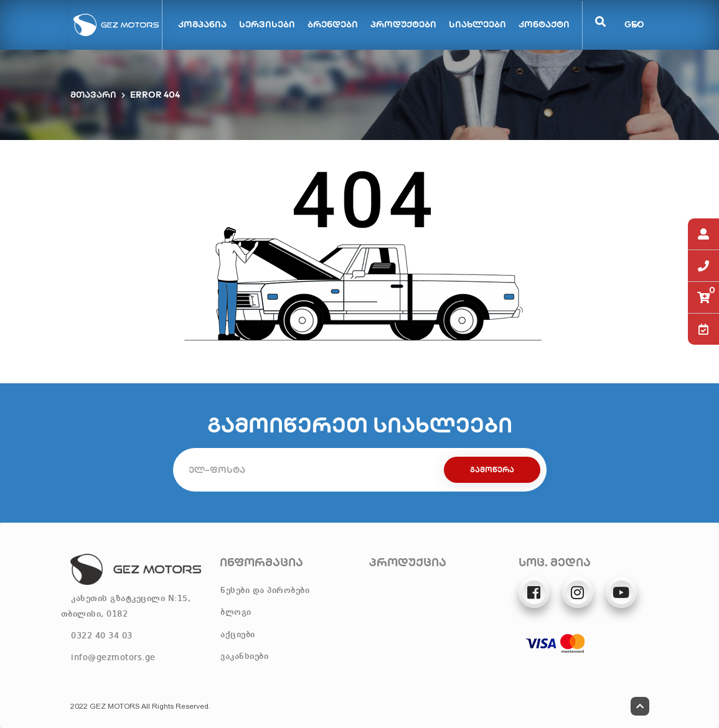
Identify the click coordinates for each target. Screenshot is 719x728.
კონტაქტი (544, 24)
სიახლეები (477, 24)
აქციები (238, 635)
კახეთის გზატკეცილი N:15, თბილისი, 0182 (126, 606)
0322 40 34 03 (102, 636)
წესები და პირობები (265, 590)
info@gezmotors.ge (113, 658)
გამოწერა (492, 469)
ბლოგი (236, 612)
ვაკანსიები (244, 656)
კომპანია (202, 24)
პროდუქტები (403, 24)
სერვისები (267, 24)
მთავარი (93, 95)
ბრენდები (333, 24)
